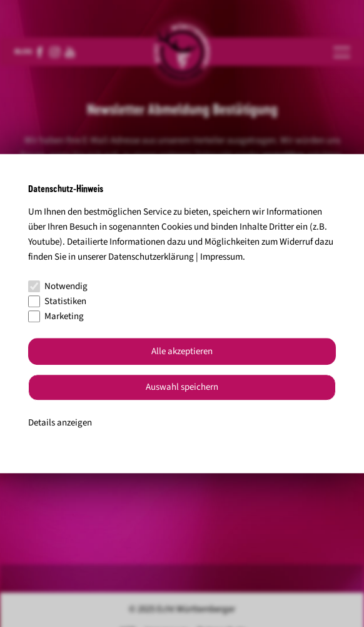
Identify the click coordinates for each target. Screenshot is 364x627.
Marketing (56, 316)
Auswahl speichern (182, 388)
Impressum (221, 257)
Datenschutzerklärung (151, 257)
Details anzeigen (60, 423)
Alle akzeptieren (182, 351)
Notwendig (58, 286)
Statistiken (57, 301)
